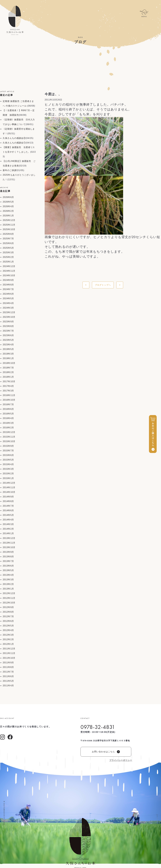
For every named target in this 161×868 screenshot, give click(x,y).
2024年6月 (8, 294)
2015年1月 (8, 478)
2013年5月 (8, 570)
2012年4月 (8, 630)
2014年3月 (8, 524)
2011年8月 (8, 667)
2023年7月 (8, 331)
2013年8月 (8, 557)
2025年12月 (9, 220)
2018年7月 (8, 368)
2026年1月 (8, 216)
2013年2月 (8, 584)
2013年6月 (8, 566)
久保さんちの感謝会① (14, 143)
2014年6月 (8, 510)
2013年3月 (8, 580)
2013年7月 (8, 561)
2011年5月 (8, 681)
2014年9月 (8, 497)
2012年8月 (8, 612)
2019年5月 (8, 349)
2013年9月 (8, 552)
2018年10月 (9, 363)
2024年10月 (9, 275)
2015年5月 (8, 460)
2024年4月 (8, 303)
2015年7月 (8, 451)
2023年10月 (9, 317)
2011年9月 (8, 663)
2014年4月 (8, 520)
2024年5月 (8, 298)
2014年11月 (9, 487)
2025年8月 (8, 234)
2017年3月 (8, 391)
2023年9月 (8, 322)
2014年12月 (9, 483)
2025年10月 (9, 229)
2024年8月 (8, 285)
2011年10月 (9, 658)
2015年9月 (8, 446)
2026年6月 (8, 197)
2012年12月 (9, 593)
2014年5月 (8, 515)
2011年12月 (9, 649)
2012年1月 (8, 644)
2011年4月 (8, 686)
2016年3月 (8, 423)
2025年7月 (8, 239)
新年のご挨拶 (10, 170)
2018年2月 (8, 372)
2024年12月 (9, 266)
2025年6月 (8, 243)
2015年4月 (8, 464)
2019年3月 (8, 354)
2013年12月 (9, 538)
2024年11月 (9, 271)
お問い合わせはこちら (106, 752)
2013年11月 (9, 543)
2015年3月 (8, 469)
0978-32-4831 (98, 727)
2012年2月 (8, 639)
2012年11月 (9, 598)
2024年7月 (8, 289)
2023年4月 (8, 345)
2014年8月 (8, 501)
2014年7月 (8, 506)
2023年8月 (8, 326)
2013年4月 (8, 575)
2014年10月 (9, 492)
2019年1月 (8, 358)
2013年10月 (9, 547)
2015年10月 (9, 441)
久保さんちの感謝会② (14, 138)
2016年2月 (8, 428)
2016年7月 (8, 404)
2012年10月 (9, 603)
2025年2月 (8, 257)
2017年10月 (9, 381)
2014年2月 (8, 529)
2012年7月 (8, 616)
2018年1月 (8, 377)
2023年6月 (8, 335)
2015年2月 (8, 474)
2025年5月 (8, 248)
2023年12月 (9, 312)
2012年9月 (8, 607)
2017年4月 (8, 386)
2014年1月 (8, 533)
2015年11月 (9, 437)
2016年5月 (8, 414)
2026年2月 (8, 211)
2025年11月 (9, 225)
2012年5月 (8, 626)
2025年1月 (8, 262)
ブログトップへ (103, 285)
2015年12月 (9, 432)
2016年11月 (9, 395)
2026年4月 (8, 206)
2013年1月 (8, 589)
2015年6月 (8, 455)
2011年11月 (9, 653)
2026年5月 (8, 202)
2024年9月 (8, 280)
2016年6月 (8, 409)
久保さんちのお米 (15, 20)
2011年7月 (8, 672)
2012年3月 (8, 635)
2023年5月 (8, 340)
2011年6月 (8, 676)
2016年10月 (9, 400)
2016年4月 (8, 418)
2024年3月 (8, 308)
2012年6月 (8, 621)
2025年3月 (8, 252)
